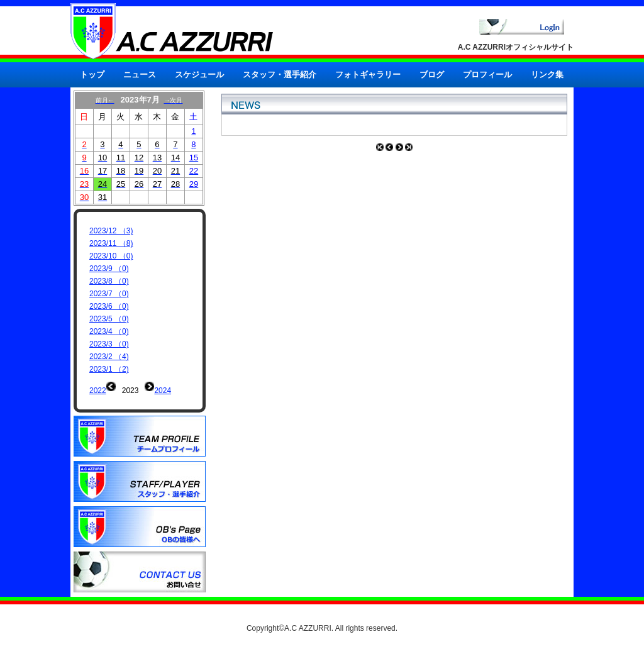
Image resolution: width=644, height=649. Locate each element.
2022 (98, 391)
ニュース (140, 75)
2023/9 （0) (109, 269)
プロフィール (487, 75)
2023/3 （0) (109, 344)
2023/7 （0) (109, 294)
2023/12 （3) (111, 231)
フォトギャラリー (368, 75)
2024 (163, 391)
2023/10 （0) (111, 256)
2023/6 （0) (109, 306)
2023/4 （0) (109, 331)
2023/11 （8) (111, 243)
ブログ (432, 75)
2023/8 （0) (109, 281)
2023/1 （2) (109, 369)
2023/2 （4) (109, 357)
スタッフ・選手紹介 (280, 75)
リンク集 (547, 75)
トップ (92, 75)
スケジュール (199, 75)
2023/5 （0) (109, 319)
